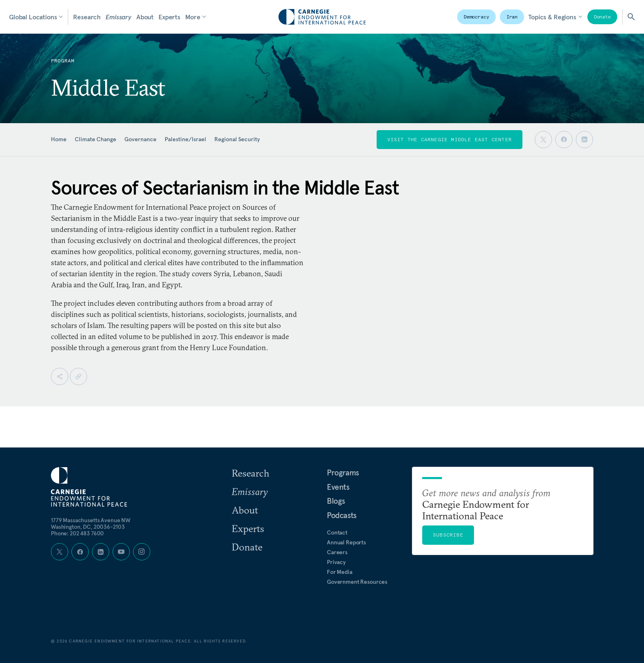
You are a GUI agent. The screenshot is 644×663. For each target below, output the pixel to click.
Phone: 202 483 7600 (77, 533)
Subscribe (448, 535)
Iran (512, 17)
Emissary (118, 17)
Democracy (476, 17)
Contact (337, 532)
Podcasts (342, 515)
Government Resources (357, 582)
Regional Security (237, 139)
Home (59, 139)
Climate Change (95, 139)
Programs (343, 473)
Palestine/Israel (185, 139)
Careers (337, 552)
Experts (169, 17)
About (145, 17)
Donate (602, 17)
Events (338, 487)
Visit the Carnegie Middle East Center (450, 139)
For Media (340, 572)
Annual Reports (346, 542)
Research (87, 17)
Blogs (336, 501)
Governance (140, 139)
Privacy (336, 562)
